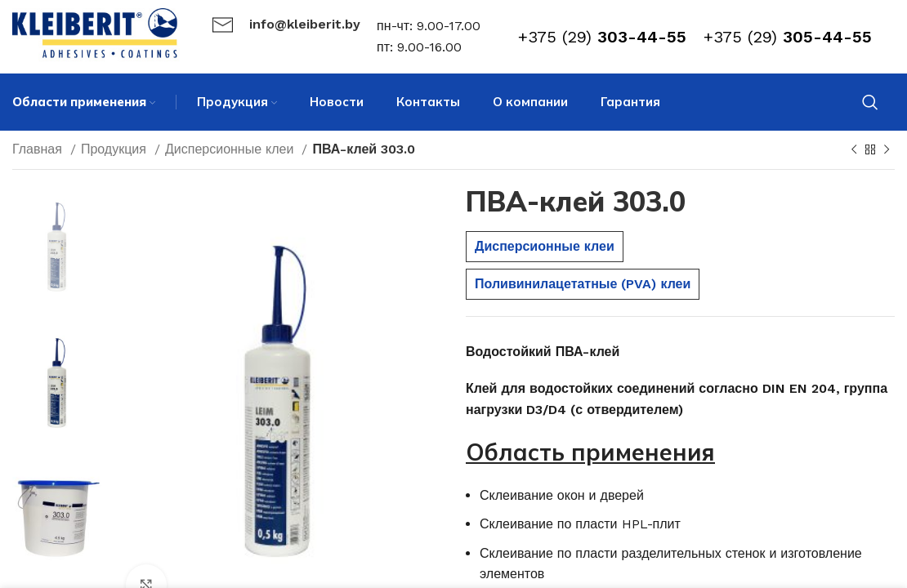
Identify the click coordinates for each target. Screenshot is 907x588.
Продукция (116, 149)
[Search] (870, 102)
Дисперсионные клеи (232, 149)
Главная (39, 149)
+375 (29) (602, 37)
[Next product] (887, 150)
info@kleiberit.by (305, 24)
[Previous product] (854, 150)
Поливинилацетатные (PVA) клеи (583, 284)
